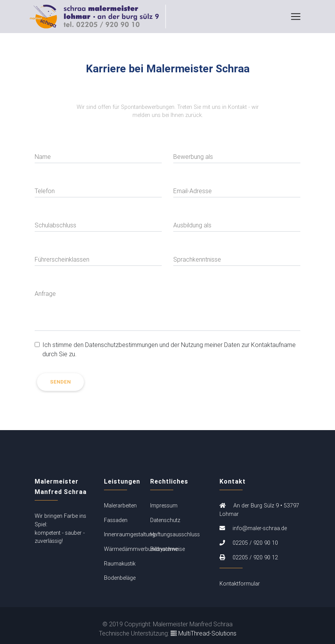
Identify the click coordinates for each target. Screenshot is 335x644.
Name (43, 157)
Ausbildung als (192, 225)
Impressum (164, 506)
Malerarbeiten (120, 506)
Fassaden (116, 520)
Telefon (45, 191)
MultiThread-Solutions (207, 633)
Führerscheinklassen (62, 259)
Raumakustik (120, 564)
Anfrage (45, 294)
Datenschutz (165, 520)
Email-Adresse (193, 191)
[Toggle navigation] (296, 18)
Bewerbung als (193, 157)
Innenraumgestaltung (130, 534)
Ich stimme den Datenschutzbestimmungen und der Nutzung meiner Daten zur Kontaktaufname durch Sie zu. (169, 349)
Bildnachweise (167, 549)
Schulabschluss (55, 225)
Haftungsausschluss (175, 534)
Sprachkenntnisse (197, 259)
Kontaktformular (240, 584)
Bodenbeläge (120, 578)
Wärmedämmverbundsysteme (141, 549)
